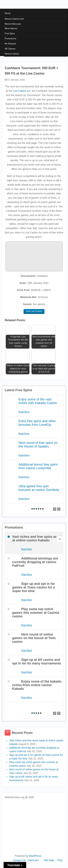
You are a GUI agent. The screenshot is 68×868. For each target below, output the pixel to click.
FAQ (60, 860)
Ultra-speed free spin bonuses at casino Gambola (39, 488)
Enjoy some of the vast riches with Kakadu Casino (38, 401)
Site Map (49, 860)
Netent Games (12, 54)
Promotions (10, 38)
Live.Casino (19, 91)
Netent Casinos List (14, 19)
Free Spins (10, 33)
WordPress (35, 856)
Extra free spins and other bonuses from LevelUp (37, 423)
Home (8, 13)
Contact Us (19, 860)
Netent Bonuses (13, 24)
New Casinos (11, 28)
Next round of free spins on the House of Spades (38, 445)
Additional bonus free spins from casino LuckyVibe (38, 466)
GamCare (33, 860)
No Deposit (10, 44)
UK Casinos (10, 49)
